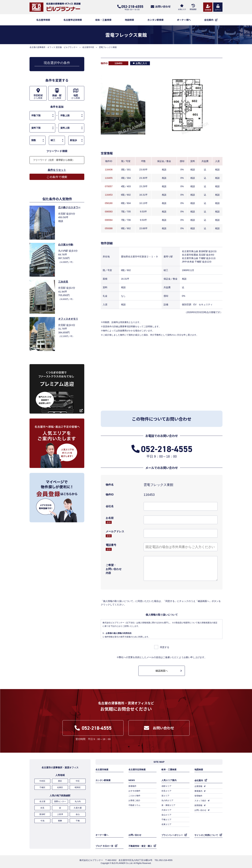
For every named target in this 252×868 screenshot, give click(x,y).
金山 (78, 814)
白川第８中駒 (66, 245)
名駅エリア (166, 786)
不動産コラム (134, 805)
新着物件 (132, 786)
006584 (109, 220)
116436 (109, 170)
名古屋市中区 (88, 47)
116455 (109, 178)
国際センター (60, 801)
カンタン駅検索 (156, 20)
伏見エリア (166, 791)
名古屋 (42, 801)
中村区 (42, 781)
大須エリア (166, 810)
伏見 (42, 808)
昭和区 (78, 787)
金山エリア (166, 815)
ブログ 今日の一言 (104, 846)
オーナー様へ (184, 20)
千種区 (42, 787)
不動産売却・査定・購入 (140, 846)
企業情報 (198, 786)
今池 (42, 821)
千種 (78, 821)
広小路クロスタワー (69, 207)
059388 (109, 228)
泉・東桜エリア (168, 805)
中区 (78, 781)
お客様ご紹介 (134, 800)
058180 (109, 203)
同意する (165, 647)
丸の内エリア (167, 800)
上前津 (60, 814)
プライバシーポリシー (172, 835)
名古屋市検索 (43, 20)
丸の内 (78, 801)
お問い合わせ (200, 810)
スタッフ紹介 (200, 801)
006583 (109, 212)
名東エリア (166, 824)
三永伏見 (63, 282)
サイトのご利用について (206, 835)
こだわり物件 (134, 796)
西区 (60, 781)
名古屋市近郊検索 (73, 20)
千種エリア (166, 820)
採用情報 (198, 805)
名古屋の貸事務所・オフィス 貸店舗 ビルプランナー (54, 47)
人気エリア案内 (169, 780)
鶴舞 (60, 821)
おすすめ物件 (134, 791)
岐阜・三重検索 (103, 20)
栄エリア (165, 796)
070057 (109, 186)
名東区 (60, 787)
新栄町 (42, 814)
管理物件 (198, 796)
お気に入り (141, 63)
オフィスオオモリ (68, 319)
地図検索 (129, 20)
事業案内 (198, 791)
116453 (109, 195)
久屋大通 (78, 808)
